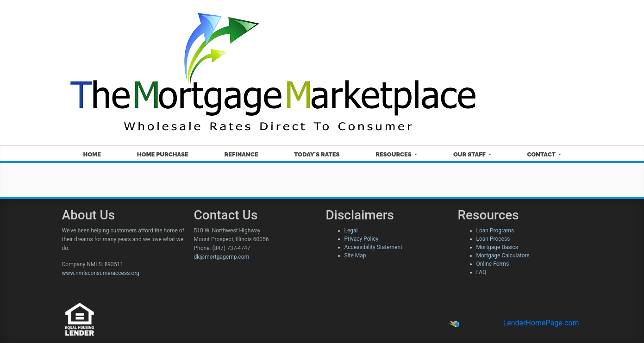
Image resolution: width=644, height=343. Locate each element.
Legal (351, 231)
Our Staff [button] (470, 154)
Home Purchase (163, 154)
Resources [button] (394, 154)
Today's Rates (317, 154)
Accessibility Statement (373, 247)
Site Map (355, 256)
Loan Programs (495, 231)
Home (92, 154)
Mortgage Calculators (503, 256)
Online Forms (493, 264)
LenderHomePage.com (541, 323)
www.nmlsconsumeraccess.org (101, 273)
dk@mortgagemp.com (222, 257)
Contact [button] (542, 154)
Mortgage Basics (497, 247)
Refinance (241, 154)
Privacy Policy (362, 239)
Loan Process (493, 239)
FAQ (481, 272)
